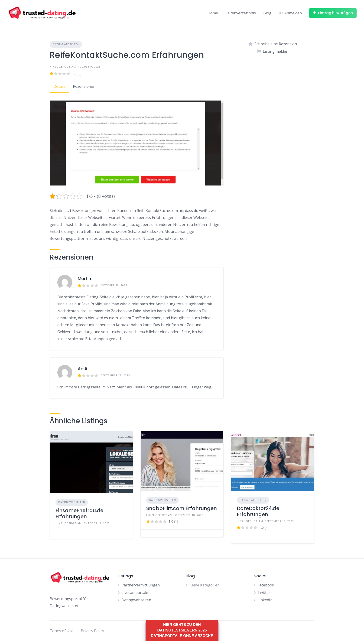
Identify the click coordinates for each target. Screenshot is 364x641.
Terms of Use (62, 631)
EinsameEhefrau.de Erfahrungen (79, 513)
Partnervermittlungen (141, 585)
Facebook (266, 585)
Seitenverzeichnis (241, 13)
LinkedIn (265, 600)
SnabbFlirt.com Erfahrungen (182, 508)
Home (213, 13)
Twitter (264, 592)
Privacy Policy (92, 631)
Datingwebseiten (66, 44)
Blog (267, 13)
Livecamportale (135, 592)
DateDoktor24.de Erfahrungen (258, 511)
